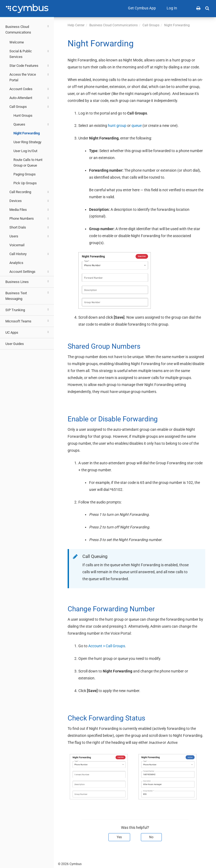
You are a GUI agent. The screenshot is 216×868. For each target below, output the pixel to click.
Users (30, 236)
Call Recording (30, 192)
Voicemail (17, 245)
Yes (119, 837)
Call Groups (30, 107)
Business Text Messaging (28, 295)
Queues (32, 124)
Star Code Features (30, 66)
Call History (30, 254)
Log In (172, 8)
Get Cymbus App (142, 8)
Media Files (30, 210)
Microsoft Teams (28, 321)
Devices (30, 201)
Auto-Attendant (30, 98)
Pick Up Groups (25, 183)
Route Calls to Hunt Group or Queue (28, 163)
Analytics (16, 263)
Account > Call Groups (107, 646)
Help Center (76, 25)
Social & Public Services (30, 54)
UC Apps (28, 332)
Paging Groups (25, 174)
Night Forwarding (27, 133)
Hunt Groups (23, 115)
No (151, 837)
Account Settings (30, 272)
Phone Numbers (30, 219)
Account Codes (30, 89)
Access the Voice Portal (30, 77)
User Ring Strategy (27, 142)
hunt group (117, 126)
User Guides (15, 344)
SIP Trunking (28, 310)
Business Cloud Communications (28, 29)
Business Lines (28, 281)
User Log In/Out (25, 151)
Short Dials (30, 227)
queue (137, 126)
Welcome (17, 42)
